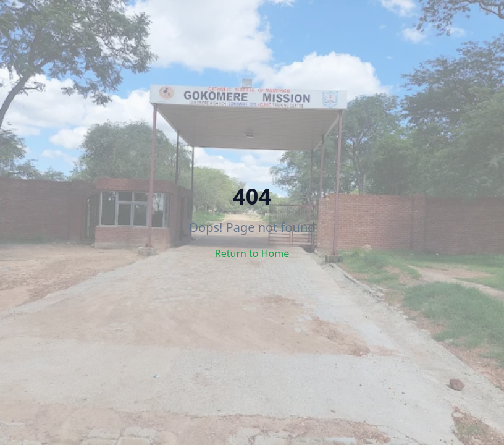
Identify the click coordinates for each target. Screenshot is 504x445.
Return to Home (252, 253)
